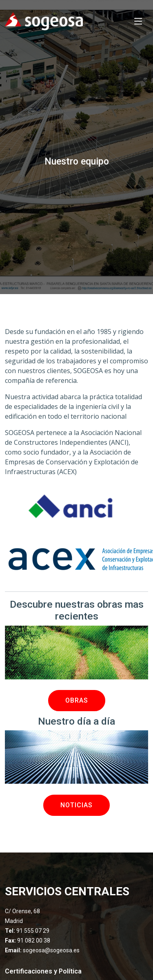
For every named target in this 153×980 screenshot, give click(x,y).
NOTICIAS (76, 805)
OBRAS (77, 700)
